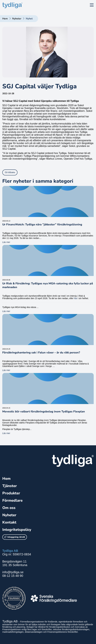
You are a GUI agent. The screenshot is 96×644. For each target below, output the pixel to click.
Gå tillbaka (10, 172)
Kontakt (9, 522)
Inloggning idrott (15, 537)
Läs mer (6, 242)
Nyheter (17, 19)
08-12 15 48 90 (13, 576)
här (76, 298)
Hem (5, 19)
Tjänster (10, 486)
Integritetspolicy (17, 530)
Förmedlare (12, 500)
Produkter (11, 493)
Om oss (9, 508)
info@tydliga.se (13, 572)
